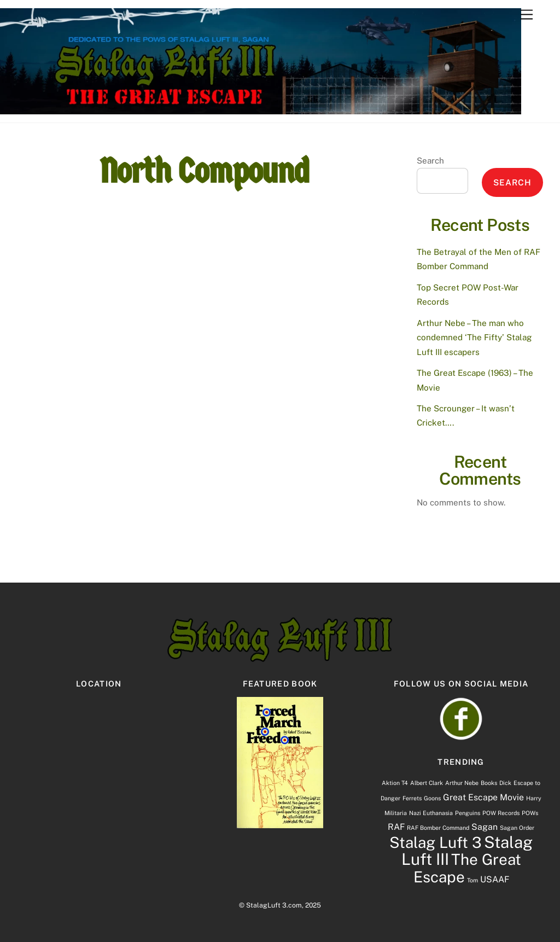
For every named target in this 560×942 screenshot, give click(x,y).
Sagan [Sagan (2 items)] (485, 827)
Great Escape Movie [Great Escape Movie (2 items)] (483, 797)
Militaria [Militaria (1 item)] (396, 813)
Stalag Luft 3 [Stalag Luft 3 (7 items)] (436, 842)
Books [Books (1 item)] (489, 783)
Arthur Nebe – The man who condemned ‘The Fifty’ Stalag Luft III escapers (474, 338)
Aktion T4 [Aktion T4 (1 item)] (395, 783)
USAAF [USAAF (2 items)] (495, 879)
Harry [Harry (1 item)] (534, 798)
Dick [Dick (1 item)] (505, 783)
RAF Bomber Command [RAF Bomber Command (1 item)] (438, 828)
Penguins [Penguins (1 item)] (468, 813)
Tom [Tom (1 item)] (472, 880)
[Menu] (527, 15)
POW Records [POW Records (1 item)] (501, 813)
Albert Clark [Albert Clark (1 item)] (427, 783)
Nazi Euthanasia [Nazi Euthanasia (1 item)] (431, 813)
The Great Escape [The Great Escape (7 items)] (467, 868)
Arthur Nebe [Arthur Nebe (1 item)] (462, 783)
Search (430, 161)
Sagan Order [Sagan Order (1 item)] (517, 828)
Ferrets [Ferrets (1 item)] (412, 798)
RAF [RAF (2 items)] (396, 827)
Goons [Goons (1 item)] (432, 798)
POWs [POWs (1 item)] (530, 813)
